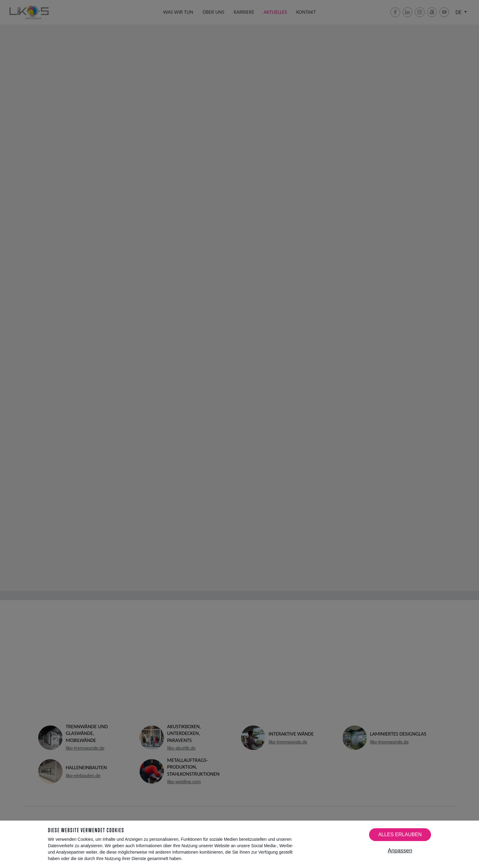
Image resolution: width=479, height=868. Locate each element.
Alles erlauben (400, 834)
